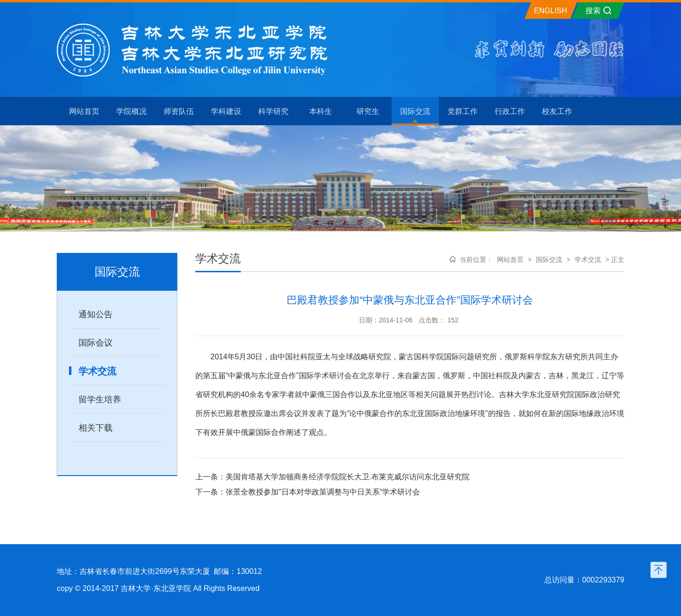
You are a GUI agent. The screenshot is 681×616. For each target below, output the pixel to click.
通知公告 (96, 314)
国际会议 (96, 343)
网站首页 (510, 260)
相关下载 (96, 428)
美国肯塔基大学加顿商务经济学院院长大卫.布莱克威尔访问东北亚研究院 (348, 477)
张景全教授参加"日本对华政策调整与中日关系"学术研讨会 (323, 492)
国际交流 (549, 260)
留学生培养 (100, 399)
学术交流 (97, 371)
